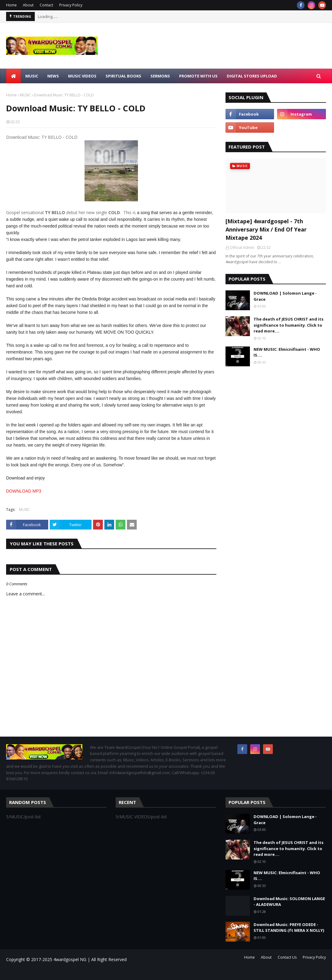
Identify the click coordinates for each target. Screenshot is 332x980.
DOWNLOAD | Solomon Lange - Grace (285, 296)
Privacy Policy (71, 5)
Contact (46, 5)
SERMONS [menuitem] (160, 76)
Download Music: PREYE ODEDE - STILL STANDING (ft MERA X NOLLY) (289, 928)
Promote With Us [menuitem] (198, 76)
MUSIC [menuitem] (32, 76)
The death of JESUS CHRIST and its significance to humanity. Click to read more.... (289, 325)
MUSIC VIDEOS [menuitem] (82, 76)
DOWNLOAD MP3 (24, 491)
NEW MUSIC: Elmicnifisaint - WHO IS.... (287, 352)
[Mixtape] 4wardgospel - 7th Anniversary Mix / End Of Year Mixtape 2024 (266, 229)
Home (11, 5)
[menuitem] (13, 76)
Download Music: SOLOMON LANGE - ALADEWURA (289, 902)
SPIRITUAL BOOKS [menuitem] (123, 76)
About (28, 5)
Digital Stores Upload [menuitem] (252, 76)
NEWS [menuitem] (53, 76)
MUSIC (25, 95)
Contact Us (287, 957)
